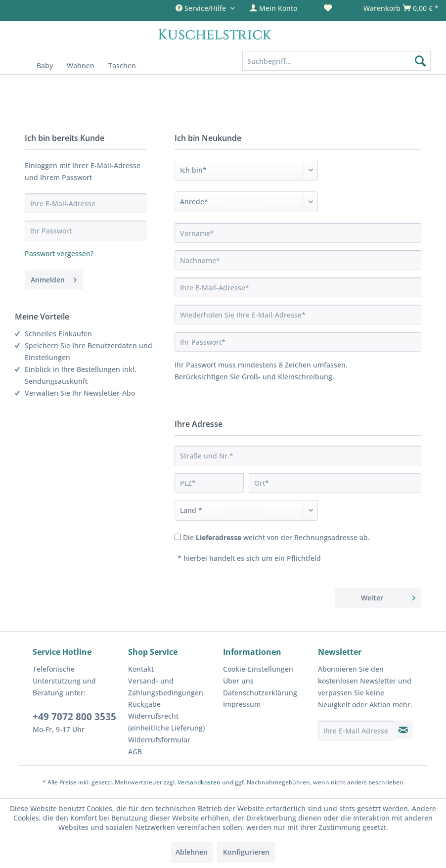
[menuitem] (279, 8)
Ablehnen (192, 852)
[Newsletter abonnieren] (403, 730)
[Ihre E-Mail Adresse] (356, 731)
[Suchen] (420, 61)
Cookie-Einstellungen (258, 669)
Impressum (242, 704)
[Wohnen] (81, 66)
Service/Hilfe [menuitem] (202, 8)
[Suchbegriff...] (336, 61)
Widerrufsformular (159, 740)
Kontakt (141, 669)
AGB (135, 752)
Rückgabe (144, 704)
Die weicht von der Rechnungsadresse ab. (276, 537)
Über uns (238, 681)
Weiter (388, 596)
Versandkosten (199, 782)
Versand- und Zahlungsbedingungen (166, 687)
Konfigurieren (246, 852)
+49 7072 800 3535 (74, 717)
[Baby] (45, 66)
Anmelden (54, 278)
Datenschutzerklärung (260, 693)
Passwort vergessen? (59, 253)
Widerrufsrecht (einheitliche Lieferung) (166, 722)
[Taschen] (122, 66)
